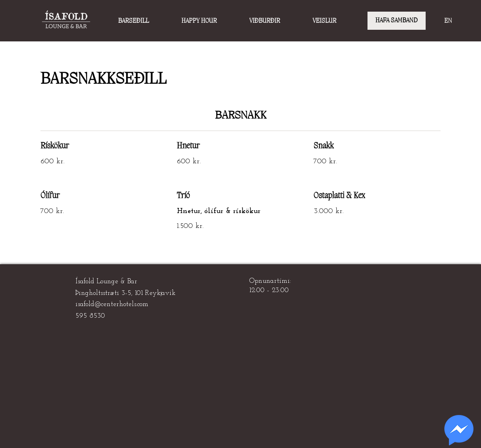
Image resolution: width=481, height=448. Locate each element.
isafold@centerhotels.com (112, 304)
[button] (145, 21)
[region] (459, 430)
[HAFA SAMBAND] (397, 21)
